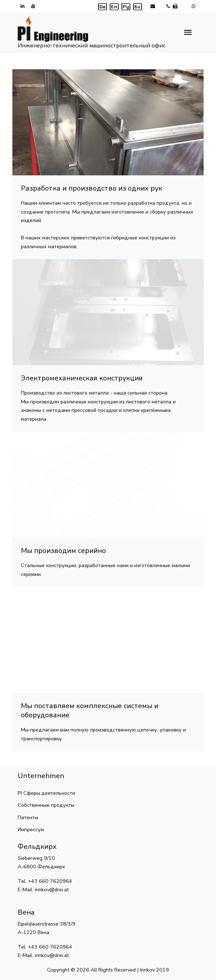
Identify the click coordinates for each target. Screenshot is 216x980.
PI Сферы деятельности (46, 793)
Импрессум (31, 829)
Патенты (28, 817)
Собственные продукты (46, 805)
